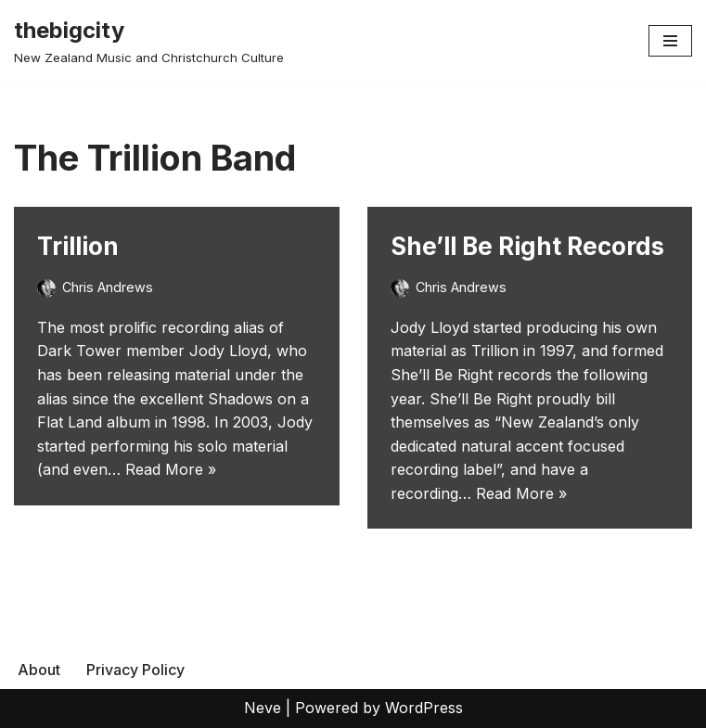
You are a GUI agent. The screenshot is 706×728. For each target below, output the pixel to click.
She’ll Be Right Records (527, 246)
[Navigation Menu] (670, 41)
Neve (263, 708)
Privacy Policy (135, 670)
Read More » (171, 469)
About (39, 670)
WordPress (424, 708)
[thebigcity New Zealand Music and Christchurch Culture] (149, 41)
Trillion (78, 246)
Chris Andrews (108, 287)
